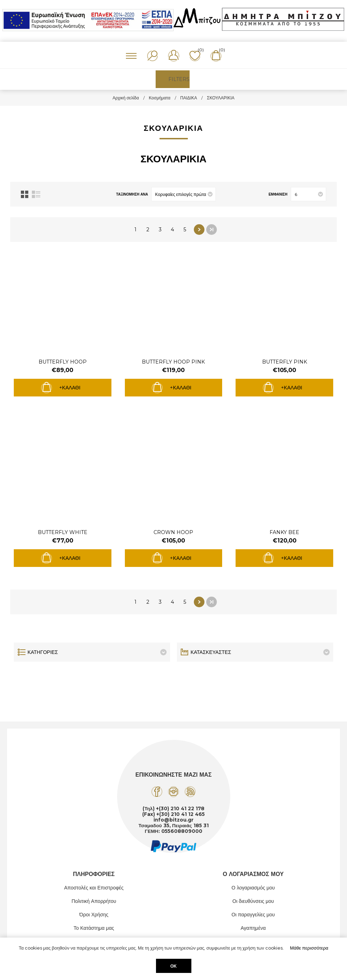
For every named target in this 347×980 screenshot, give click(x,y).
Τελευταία (212, 230)
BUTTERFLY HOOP (63, 362)
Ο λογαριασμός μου (253, 888)
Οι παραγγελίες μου (253, 915)
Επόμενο (199, 230)
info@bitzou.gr (173, 820)
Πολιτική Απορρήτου (94, 901)
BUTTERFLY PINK (285, 362)
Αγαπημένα (253, 928)
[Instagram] (173, 792)
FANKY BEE (284, 532)
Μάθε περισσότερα (309, 948)
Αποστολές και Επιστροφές (94, 888)
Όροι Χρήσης (94, 915)
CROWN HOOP (173, 532)
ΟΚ (174, 966)
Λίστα (36, 194)
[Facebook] (157, 792)
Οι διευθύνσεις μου (253, 901)
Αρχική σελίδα (126, 98)
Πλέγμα (25, 194)
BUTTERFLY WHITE (63, 532)
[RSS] (190, 792)
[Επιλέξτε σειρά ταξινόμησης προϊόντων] (184, 194)
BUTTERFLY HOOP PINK (173, 362)
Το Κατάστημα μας (94, 928)
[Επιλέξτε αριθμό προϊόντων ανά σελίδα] (308, 194)
